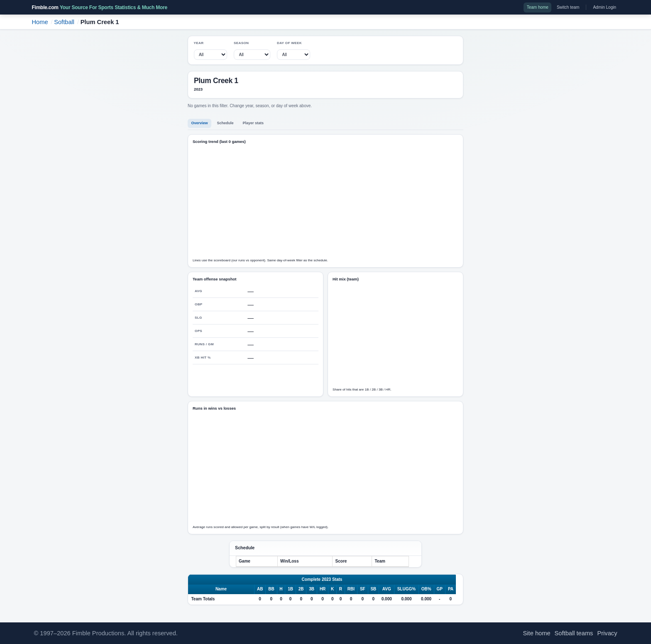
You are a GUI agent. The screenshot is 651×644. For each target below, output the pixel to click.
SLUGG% (406, 589)
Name (221, 589)
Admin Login (604, 7)
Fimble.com (100, 7)
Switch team (568, 7)
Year (199, 43)
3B (312, 589)
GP (440, 589)
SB (373, 589)
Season (241, 43)
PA (451, 589)
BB (271, 589)
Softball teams (574, 633)
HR (323, 589)
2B (301, 589)
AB (260, 589)
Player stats (253, 123)
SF (363, 589)
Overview (200, 123)
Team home (538, 7)
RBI (351, 589)
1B (290, 589)
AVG (387, 589)
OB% (426, 589)
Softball (64, 22)
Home (40, 22)
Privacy (607, 633)
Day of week (289, 43)
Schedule (225, 123)
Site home (537, 633)
